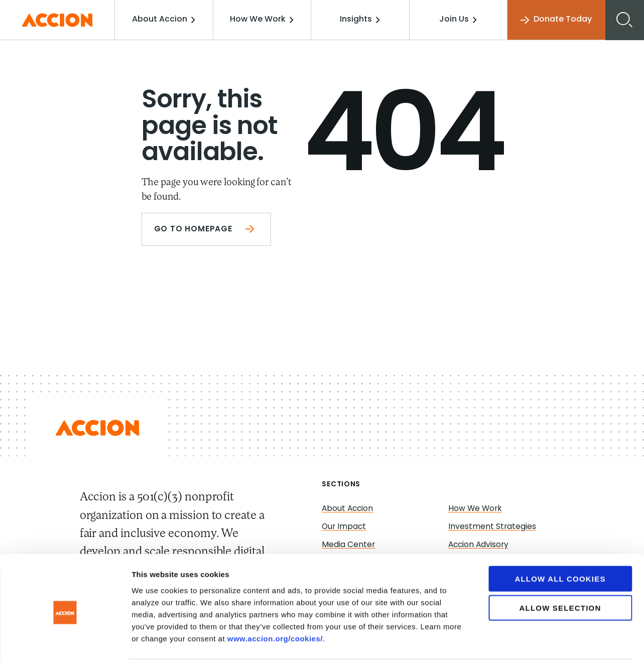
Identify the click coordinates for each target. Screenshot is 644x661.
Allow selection (560, 570)
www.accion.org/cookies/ (275, 601)
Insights (361, 20)
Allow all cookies (560, 541)
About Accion (167, 20)
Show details (527, 641)
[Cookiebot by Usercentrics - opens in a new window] (65, 641)
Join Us (459, 20)
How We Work (264, 20)
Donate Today (556, 20)
